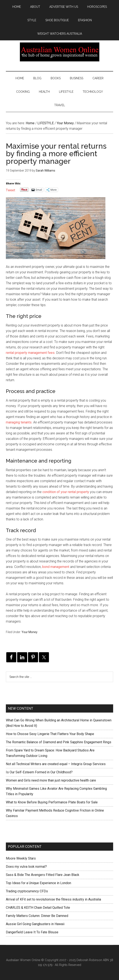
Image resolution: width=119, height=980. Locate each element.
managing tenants (19, 422)
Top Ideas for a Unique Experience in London (38, 883)
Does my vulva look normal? (26, 867)
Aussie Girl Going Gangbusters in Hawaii (35, 924)
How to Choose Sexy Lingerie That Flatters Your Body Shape (50, 734)
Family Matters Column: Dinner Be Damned (37, 916)
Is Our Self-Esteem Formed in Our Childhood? (39, 772)
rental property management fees (30, 353)
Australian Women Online (59, 52)
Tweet (10, 190)
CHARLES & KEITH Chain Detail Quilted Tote (38, 908)
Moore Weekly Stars (21, 858)
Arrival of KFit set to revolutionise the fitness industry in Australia (53, 899)
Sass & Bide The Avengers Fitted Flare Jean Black (43, 875)
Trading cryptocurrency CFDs (27, 891)
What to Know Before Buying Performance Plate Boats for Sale (52, 802)
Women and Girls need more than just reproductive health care (51, 780)
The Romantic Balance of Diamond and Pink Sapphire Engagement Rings (59, 742)
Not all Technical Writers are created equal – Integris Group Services (56, 764)
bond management (56, 567)
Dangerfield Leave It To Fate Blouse (32, 932)
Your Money (29, 632)
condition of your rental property (66, 492)
